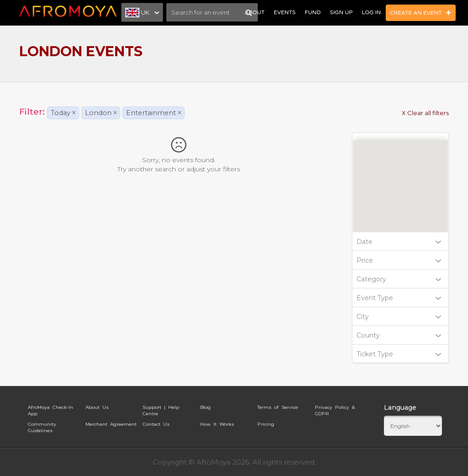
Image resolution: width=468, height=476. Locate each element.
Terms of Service (278, 407)
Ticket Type (399, 354)
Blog (205, 407)
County (399, 335)
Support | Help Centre (161, 409)
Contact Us (156, 424)
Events (285, 12)
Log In (372, 12)
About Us (97, 407)
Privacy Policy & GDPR (335, 409)
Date (399, 242)
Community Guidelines (42, 426)
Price (399, 260)
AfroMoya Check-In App (51, 409)
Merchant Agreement (111, 424)
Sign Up (341, 12)
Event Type (399, 298)
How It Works (217, 424)
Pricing (266, 424)
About (254, 12)
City (399, 317)
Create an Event (421, 13)
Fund (313, 12)
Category (399, 279)
